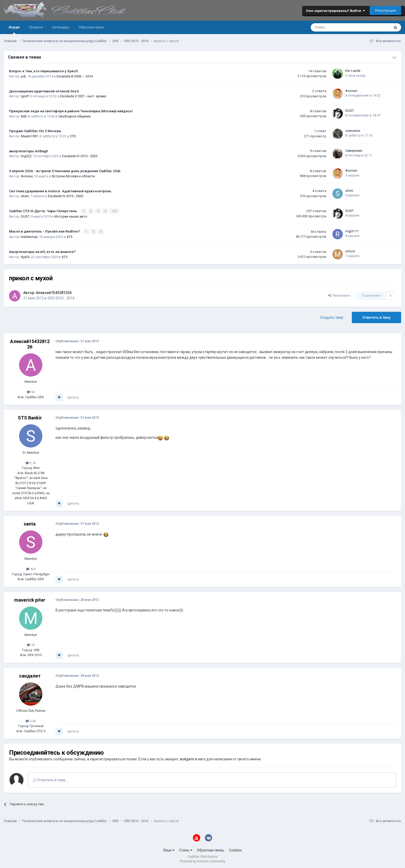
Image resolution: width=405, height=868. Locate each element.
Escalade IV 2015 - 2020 (80, 156)
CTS (73, 136)
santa (30, 523)
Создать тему (332, 317)
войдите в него (193, 759)
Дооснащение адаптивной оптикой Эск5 (44, 91)
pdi (23, 76)
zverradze (353, 131)
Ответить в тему (376, 317)
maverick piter (30, 599)
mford (350, 251)
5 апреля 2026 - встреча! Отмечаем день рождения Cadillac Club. (65, 171)
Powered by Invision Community (202, 861)
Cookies (235, 849)
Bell (24, 116)
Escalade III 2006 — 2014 (75, 76)
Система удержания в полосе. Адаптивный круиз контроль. (61, 191)
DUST (350, 111)
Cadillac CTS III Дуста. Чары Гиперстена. (44, 211)
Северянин (354, 151)
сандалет (30, 675)
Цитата (73, 397)
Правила (36, 27)
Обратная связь (91, 27)
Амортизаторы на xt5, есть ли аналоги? (42, 251)
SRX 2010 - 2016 (61, 297)
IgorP (25, 96)
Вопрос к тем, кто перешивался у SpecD (44, 71)
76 (31, 644)
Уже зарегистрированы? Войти (336, 11)
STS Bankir (30, 417)
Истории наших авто (71, 216)
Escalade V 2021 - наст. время (83, 96)
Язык (169, 849)
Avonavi (351, 91)
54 (31, 391)
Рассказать (339, 295)
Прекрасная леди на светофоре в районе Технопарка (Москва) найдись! (71, 111)
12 (115, 211)
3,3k (31, 720)
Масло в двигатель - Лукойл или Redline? (45, 231)
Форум (14, 30)
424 (31, 568)
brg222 (26, 156)
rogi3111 (352, 231)
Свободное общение (75, 116)
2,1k (31, 462)
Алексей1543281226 (54, 292)
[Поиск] (336, 27)
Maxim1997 (29, 136)
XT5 (69, 236)
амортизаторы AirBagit (28, 151)
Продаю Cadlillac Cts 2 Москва (35, 131)
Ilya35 (25, 256)
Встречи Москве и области (73, 176)
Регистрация (385, 10)
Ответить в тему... (50, 779)
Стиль (186, 849)
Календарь (61, 27)
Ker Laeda (353, 71)
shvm (25, 196)
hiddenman (29, 236)
